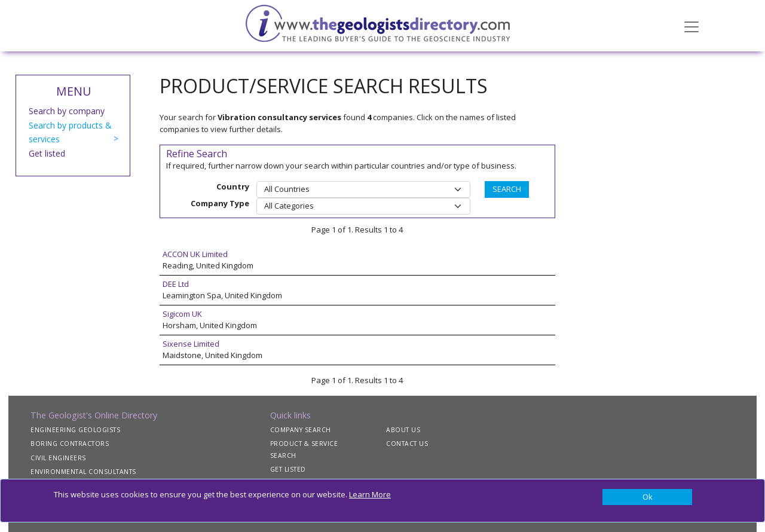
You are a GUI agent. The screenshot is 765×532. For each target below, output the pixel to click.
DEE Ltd (176, 284)
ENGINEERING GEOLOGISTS (75, 430)
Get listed (47, 153)
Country (233, 186)
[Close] (647, 497)
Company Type (220, 203)
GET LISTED (288, 469)
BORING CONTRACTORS (70, 444)
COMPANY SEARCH (301, 430)
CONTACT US (407, 444)
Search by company (67, 111)
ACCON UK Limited (195, 254)
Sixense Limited (191, 344)
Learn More (370, 494)
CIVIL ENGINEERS (58, 458)
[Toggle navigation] (691, 26)
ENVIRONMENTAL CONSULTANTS (83, 472)
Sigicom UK (182, 314)
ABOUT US (403, 430)
